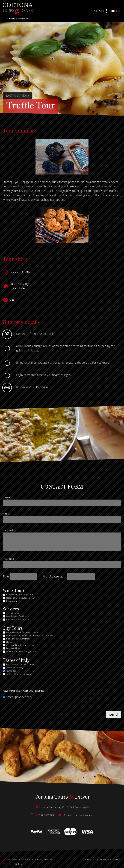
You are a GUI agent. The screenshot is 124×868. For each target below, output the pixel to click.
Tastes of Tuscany (15, 668)
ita (116, 11)
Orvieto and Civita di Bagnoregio (22, 651)
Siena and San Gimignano (18, 639)
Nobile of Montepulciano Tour (20, 598)
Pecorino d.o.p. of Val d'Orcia (20, 664)
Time (6, 576)
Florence (10, 642)
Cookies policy (90, 859)
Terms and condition (111, 859)
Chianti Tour (12, 601)
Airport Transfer (14, 613)
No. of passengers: (55, 576)
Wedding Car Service (16, 616)
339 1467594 (42, 815)
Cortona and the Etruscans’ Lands (22, 632)
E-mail (7, 514)
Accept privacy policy (17, 697)
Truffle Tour (12, 671)
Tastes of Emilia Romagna (18, 674)
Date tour (8, 559)
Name (6, 497)
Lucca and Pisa (13, 648)
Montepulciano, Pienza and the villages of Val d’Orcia (31, 635)
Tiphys (12, 864)
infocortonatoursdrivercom (76, 815)
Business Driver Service (18, 619)
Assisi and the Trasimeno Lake (21, 645)
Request (8, 530)
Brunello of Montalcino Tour (20, 595)
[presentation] (29, 711)
